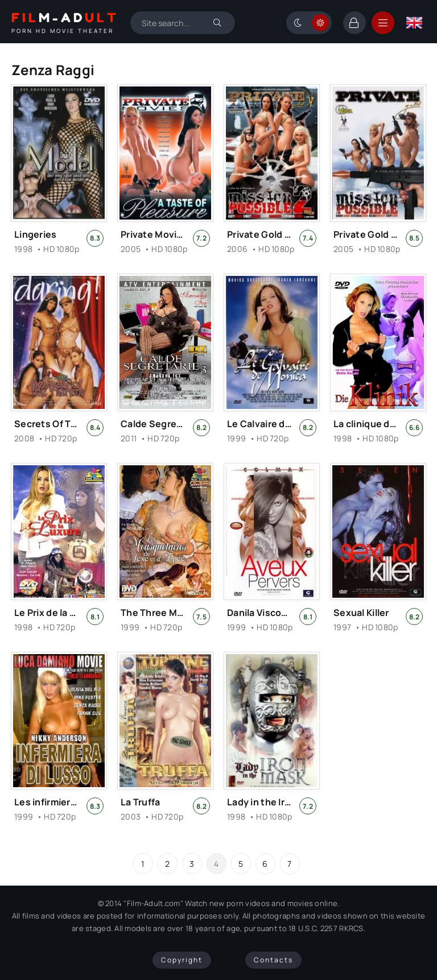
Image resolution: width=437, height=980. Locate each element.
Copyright (182, 960)
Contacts (273, 960)
